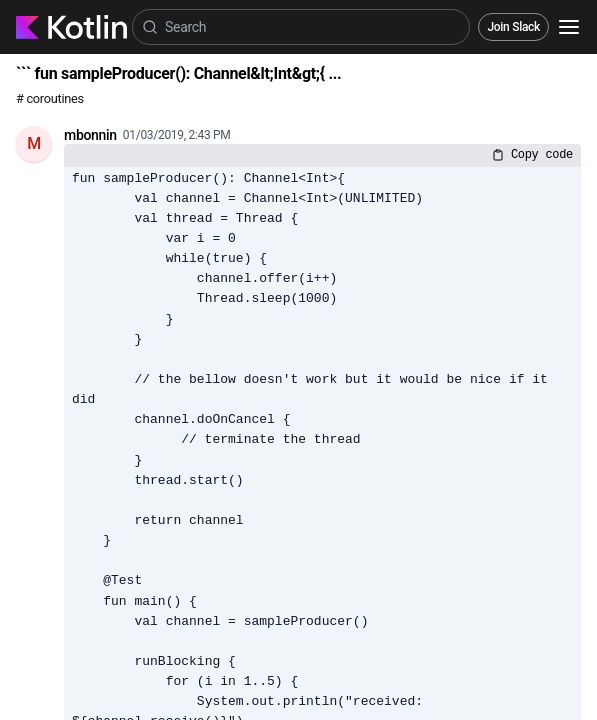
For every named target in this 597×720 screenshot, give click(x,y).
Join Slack (513, 27)
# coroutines (50, 98)
